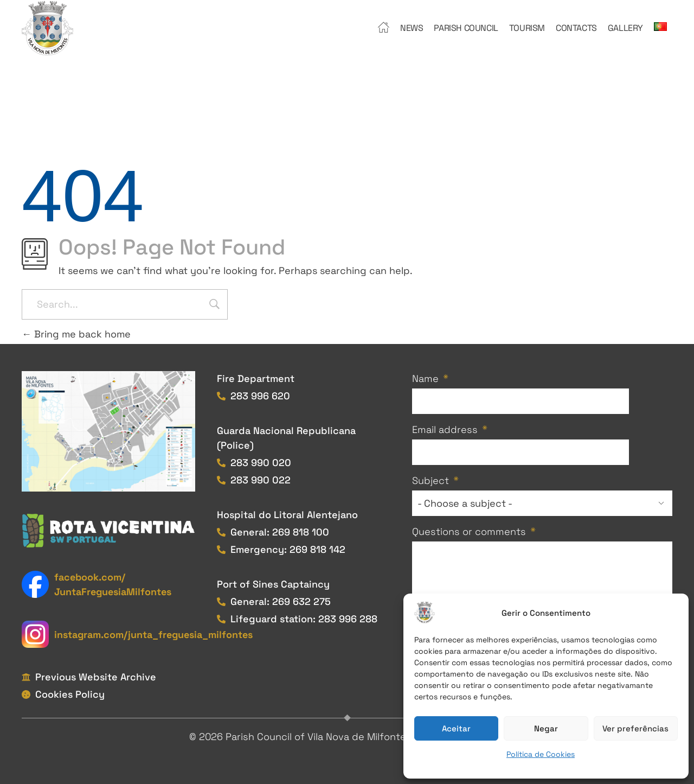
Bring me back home (76, 334)
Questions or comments (469, 531)
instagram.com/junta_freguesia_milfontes (153, 635)
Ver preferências (635, 728)
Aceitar (456, 728)
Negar (546, 728)
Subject (430, 480)
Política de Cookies (541, 754)
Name (425, 378)
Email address (445, 429)
